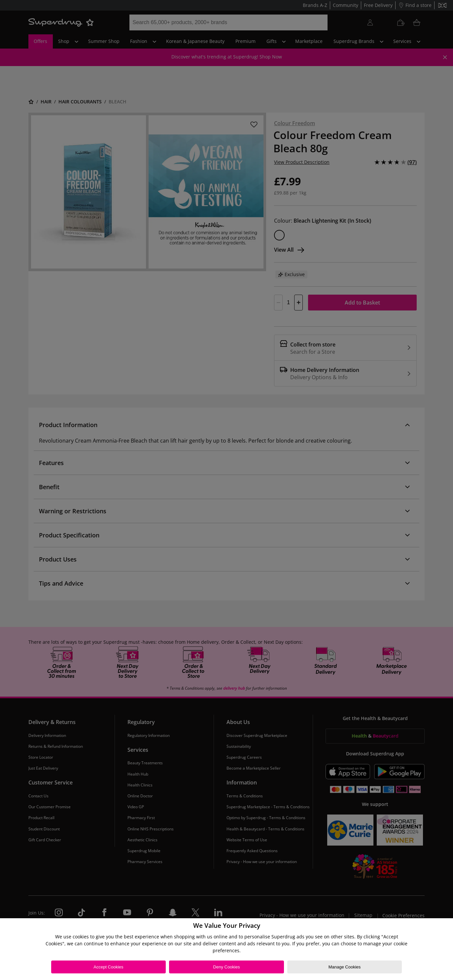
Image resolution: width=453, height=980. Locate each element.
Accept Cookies (108, 967)
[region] (226, 949)
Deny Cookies (227, 967)
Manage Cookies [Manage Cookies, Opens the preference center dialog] (345, 967)
